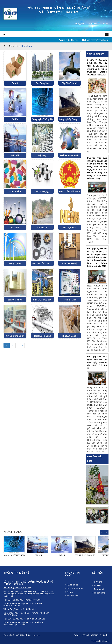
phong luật (97, 600)
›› (22, 345)
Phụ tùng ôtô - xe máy (43, 284)
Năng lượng (15, 284)
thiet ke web (104, 612)
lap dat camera (97, 609)
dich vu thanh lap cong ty (99, 600)
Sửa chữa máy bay (42, 321)
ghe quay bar (108, 606)
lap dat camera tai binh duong (98, 612)
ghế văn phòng (104, 606)
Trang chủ (12, 46)
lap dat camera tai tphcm (95, 612)
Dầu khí (15, 176)
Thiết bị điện (70, 321)
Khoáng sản (42, 248)
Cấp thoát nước (70, 83)
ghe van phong (101, 606)
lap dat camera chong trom (108, 609)
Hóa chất (15, 248)
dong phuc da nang (93, 597)
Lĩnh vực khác (70, 248)
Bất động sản (42, 83)
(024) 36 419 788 (70, 40)
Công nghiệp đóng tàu (70, 119)
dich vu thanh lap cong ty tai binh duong (105, 600)
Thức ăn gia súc (70, 357)
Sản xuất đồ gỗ (70, 284)
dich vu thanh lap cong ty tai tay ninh (97, 603)
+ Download (98, 589)
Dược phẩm (15, 212)
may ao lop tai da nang (109, 597)
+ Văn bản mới (72, 596)
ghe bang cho (94, 609)
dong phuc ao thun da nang (99, 597)
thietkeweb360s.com (100, 641)
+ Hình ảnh (97, 582)
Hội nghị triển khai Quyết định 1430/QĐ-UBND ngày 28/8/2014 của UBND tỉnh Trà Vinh (97, 362)
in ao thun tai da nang (93, 600)
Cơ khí (15, 119)
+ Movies (97, 585)
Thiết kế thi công (42, 357)
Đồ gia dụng (42, 212)
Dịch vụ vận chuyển (70, 176)
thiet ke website (103, 612)
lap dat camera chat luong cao (105, 609)
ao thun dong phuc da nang (96, 597)
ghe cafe (105, 606)
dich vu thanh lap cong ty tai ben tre (94, 603)
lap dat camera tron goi (100, 609)
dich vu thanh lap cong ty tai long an (101, 603)
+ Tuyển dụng (71, 585)
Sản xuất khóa (15, 321)
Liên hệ (105, 24)
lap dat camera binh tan (100, 612)
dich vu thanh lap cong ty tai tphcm (108, 603)
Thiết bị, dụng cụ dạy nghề (18, 357)
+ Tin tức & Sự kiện (74, 588)
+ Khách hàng (99, 593)
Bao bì (15, 83)
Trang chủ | (82, 24)
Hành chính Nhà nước (70, 212)
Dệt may (42, 176)
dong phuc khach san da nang (102, 597)
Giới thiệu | (95, 24)
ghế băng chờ (96, 609)
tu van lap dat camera (102, 609)
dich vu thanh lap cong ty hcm (102, 600)
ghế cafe (107, 606)
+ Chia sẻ (69, 592)
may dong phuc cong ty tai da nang (106, 597)
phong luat (95, 600)
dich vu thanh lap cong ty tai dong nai (109, 600)
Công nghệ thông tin (42, 119)
